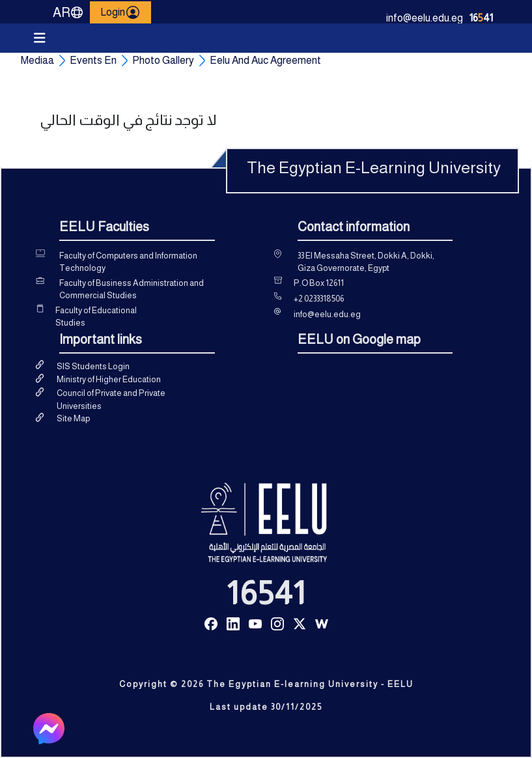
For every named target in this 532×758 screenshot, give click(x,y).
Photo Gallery (163, 60)
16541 (266, 593)
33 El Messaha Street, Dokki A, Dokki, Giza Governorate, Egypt (366, 262)
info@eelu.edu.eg (425, 18)
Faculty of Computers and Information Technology (128, 262)
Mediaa (37, 60)
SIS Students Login (93, 366)
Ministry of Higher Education (109, 379)
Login (120, 12)
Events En (93, 60)
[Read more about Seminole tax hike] (211, 623)
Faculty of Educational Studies (96, 317)
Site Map (73, 418)
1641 (481, 18)
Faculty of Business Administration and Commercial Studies (132, 289)
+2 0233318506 (319, 299)
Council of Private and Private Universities (111, 400)
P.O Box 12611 (319, 283)
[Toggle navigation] (40, 38)
